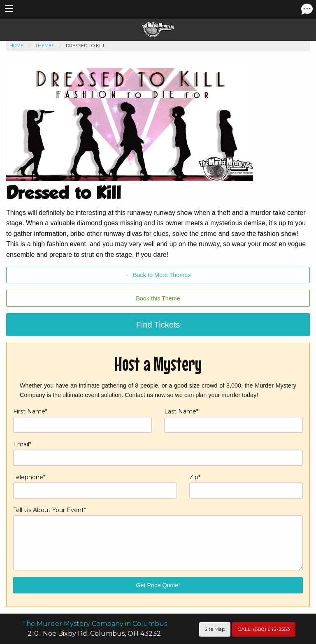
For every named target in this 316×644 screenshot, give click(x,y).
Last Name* (234, 420)
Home (16, 46)
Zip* (246, 486)
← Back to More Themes (158, 275)
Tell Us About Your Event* (158, 538)
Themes (45, 46)
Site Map (215, 629)
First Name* (82, 420)
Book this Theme (158, 298)
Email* (158, 453)
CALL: (264, 629)
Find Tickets (158, 325)
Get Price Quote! (158, 585)
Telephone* (95, 486)
